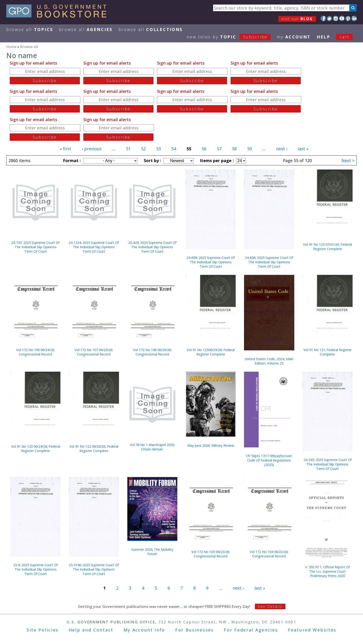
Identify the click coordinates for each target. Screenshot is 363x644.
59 (250, 149)
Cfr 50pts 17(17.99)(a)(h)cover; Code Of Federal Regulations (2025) (269, 460)
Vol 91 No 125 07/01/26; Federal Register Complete (327, 247)
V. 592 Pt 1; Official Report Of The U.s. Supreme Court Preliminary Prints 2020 (327, 571)
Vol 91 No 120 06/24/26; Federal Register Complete (36, 449)
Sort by (152, 160)
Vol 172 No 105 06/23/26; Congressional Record (211, 554)
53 (159, 149)
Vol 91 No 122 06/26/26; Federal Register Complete (94, 449)
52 (143, 149)
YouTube (342, 18)
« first (66, 149)
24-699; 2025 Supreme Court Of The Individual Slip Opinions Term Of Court (211, 262)
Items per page (216, 160)
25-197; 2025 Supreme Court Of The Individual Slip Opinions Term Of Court (35, 247)
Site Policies (43, 630)
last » (303, 149)
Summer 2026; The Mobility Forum (152, 552)
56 (204, 149)
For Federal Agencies (251, 630)
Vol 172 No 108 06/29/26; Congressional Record (152, 352)
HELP (324, 37)
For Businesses (195, 630)
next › (282, 149)
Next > (348, 160)
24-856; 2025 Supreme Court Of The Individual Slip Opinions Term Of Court (269, 262)
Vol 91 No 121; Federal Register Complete (328, 352)
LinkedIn (354, 18)
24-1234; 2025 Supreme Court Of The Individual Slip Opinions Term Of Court (94, 247)
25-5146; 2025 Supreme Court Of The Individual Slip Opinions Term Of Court (94, 569)
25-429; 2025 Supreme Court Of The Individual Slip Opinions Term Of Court (152, 247)
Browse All (30, 29)
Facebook (323, 18)
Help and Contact (91, 630)
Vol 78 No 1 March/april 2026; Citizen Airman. (152, 447)
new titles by (232, 37)
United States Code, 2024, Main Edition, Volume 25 (269, 361)
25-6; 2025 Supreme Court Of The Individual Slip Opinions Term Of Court (35, 569)
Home (11, 47)
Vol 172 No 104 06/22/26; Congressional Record (269, 554)
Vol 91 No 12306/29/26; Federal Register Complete (211, 352)
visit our (297, 19)
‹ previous (92, 149)
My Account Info (144, 630)
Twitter (330, 18)
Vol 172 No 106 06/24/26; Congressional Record (35, 352)
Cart (344, 37)
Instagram (336, 18)
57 (219, 149)
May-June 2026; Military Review (211, 445)
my (294, 37)
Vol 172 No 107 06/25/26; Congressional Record (94, 352)
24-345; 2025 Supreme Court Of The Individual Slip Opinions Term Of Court (328, 464)
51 (128, 149)
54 (174, 149)
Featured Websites (312, 630)
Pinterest (348, 18)
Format (71, 160)
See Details (270, 606)
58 (234, 149)
